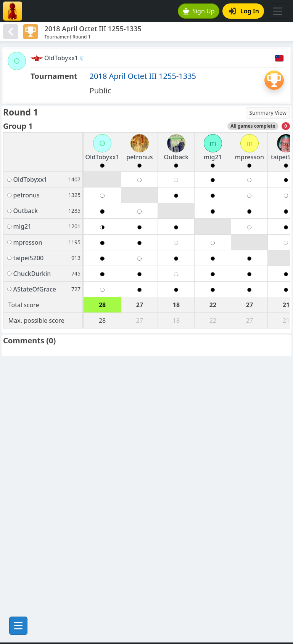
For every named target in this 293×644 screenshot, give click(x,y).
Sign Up (199, 11)
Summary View (268, 113)
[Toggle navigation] (278, 11)
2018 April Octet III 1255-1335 (143, 76)
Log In (244, 11)
